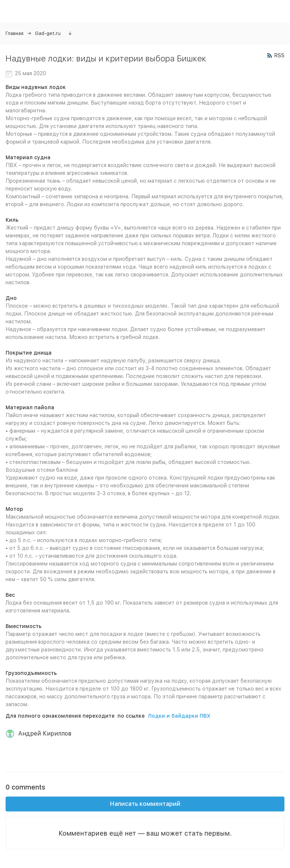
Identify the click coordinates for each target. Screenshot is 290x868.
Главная (14, 33)
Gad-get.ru (48, 33)
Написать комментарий (145, 804)
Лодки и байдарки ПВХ (179, 716)
